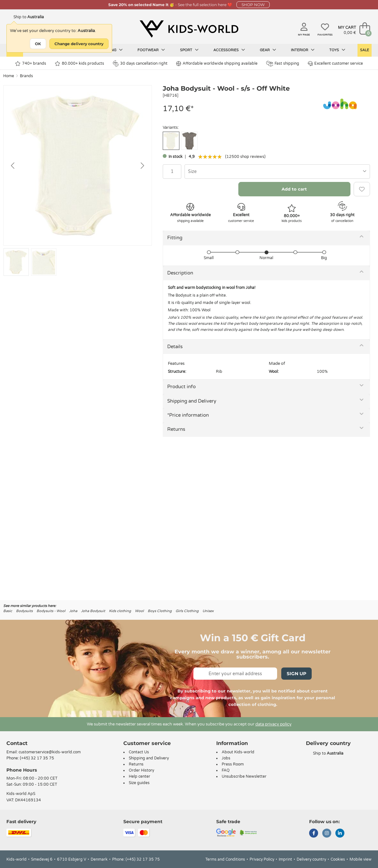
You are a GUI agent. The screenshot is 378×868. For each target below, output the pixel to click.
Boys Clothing (160, 611)
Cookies (338, 859)
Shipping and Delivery (192, 401)
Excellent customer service (335, 64)
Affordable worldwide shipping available (217, 64)
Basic (8, 611)
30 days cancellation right (140, 63)
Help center (140, 776)
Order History (141, 770)
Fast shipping (283, 64)
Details (175, 347)
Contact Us (139, 752)
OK (38, 44)
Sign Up (296, 674)
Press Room (233, 764)
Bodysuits (24, 611)
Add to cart (294, 189)
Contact (17, 743)
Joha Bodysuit (93, 611)
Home (9, 76)
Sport (189, 50)
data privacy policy (273, 724)
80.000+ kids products (79, 64)
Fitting (175, 238)
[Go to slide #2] (44, 262)
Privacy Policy (262, 859)
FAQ (226, 770)
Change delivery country (79, 44)
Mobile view (361, 859)
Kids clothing (120, 611)
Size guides (139, 783)
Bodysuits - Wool (51, 611)
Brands (26, 76)
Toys (337, 50)
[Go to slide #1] (16, 262)
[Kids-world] (189, 29)
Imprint (285, 859)
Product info (181, 387)
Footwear (151, 50)
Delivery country (311, 859)
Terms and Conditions (225, 859)
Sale (365, 50)
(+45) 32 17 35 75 (37, 758)
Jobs (226, 758)
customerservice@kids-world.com (50, 752)
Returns (176, 429)
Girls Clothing (187, 611)
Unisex (208, 611)
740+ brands (31, 64)
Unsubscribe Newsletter (244, 776)
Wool (139, 611)
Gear (268, 50)
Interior (303, 50)
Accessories (229, 50)
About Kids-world (238, 752)
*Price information (188, 415)
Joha (73, 611)
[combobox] (277, 172)
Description (180, 273)
